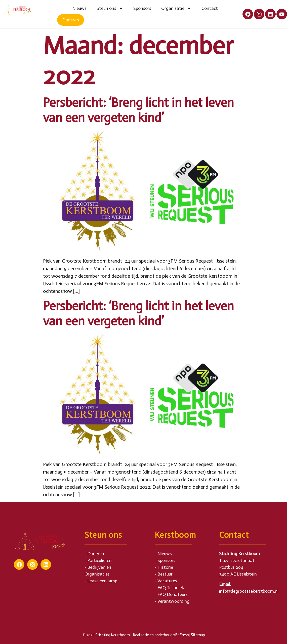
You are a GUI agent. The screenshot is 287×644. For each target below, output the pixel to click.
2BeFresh (181, 635)
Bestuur (165, 574)
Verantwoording (173, 601)
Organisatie (176, 8)
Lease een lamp (102, 581)
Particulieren (99, 560)
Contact (210, 8)
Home (62, 8)
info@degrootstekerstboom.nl (249, 591)
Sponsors (142, 8)
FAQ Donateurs (173, 594)
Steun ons (110, 8)
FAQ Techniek (171, 588)
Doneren (71, 20)
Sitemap (198, 635)
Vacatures (167, 581)
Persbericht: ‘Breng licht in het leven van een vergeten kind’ (138, 110)
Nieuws (79, 8)
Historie (165, 567)
